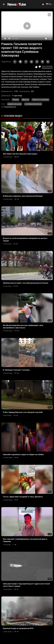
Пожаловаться (9, 107)
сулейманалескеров (33, 104)
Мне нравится (36, 67)
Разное (16, 100)
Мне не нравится (40, 67)
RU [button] (49, 4)
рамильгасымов (15, 104)
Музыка (25, 100)
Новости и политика (40, 100)
